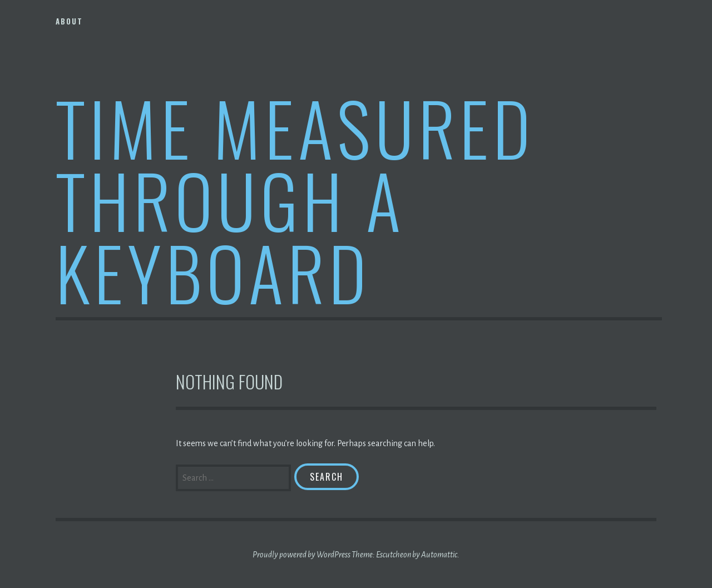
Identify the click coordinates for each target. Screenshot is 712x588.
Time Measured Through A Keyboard (295, 199)
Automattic (439, 555)
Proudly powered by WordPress (301, 555)
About (69, 21)
